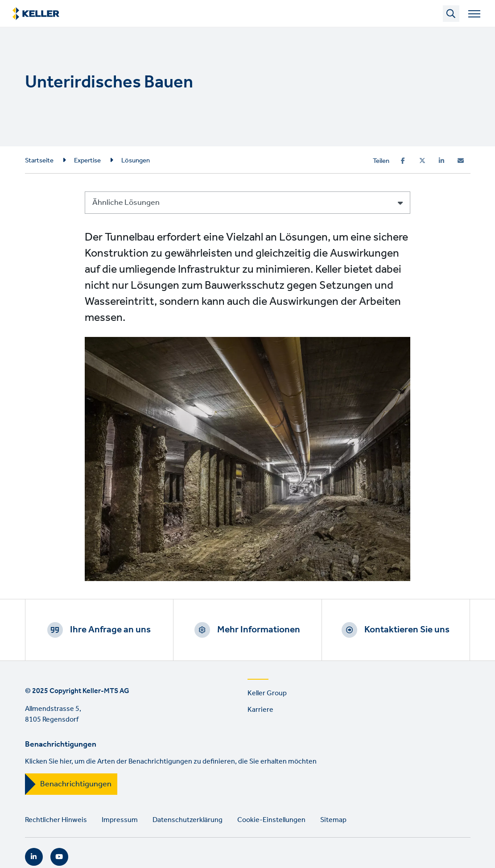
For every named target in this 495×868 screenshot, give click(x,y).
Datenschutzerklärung (188, 820)
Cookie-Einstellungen (271, 820)
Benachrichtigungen (76, 784)
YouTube (59, 857)
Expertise (87, 161)
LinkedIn (34, 857)
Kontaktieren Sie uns (407, 630)
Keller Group (267, 693)
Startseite (39, 161)
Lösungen (136, 161)
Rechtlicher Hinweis (56, 820)
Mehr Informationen (259, 630)
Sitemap (333, 820)
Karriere (260, 710)
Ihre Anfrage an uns (110, 630)
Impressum (120, 820)
